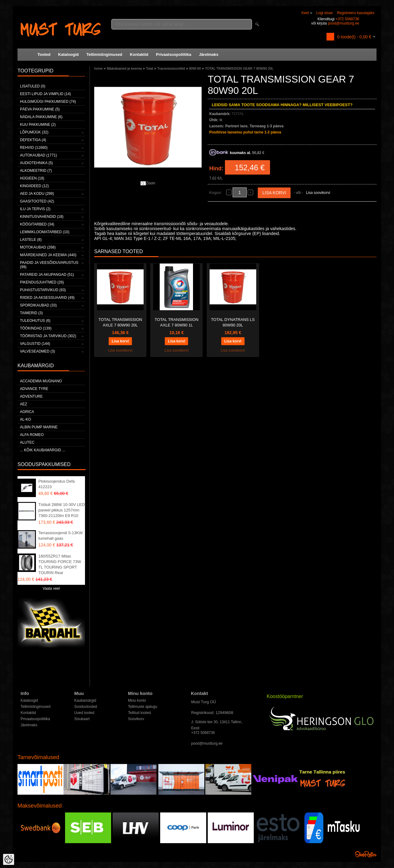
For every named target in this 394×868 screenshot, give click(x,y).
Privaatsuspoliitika (174, 54)
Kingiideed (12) (34, 186)
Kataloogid (68, 54)
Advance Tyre (34, 389)
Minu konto (137, 700)
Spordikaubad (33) (38, 305)
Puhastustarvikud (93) (43, 290)
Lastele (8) (31, 240)
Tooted (44, 54)
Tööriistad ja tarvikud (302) (48, 336)
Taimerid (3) (31, 313)
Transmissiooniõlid (171, 68)
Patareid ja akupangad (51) (47, 275)
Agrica (27, 412)
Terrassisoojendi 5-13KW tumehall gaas (61, 536)
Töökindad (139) (36, 328)
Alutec (27, 442)
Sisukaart (82, 719)
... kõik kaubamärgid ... (42, 450)
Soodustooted (86, 707)
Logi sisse (324, 13)
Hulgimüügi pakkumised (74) (48, 102)
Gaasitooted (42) (37, 201)
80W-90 (195, 68)
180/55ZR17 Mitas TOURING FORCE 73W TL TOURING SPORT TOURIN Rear (60, 564)
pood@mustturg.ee (343, 23)
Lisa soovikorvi (318, 193)
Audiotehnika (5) (36, 163)
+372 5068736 (347, 19)
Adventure (31, 396)
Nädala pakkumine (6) (41, 117)
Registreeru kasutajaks (356, 13)
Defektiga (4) (33, 140)
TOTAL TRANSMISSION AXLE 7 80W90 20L (120, 322)
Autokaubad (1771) (39, 155)
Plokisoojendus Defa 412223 (57, 484)
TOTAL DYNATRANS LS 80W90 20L (233, 322)
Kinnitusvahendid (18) (42, 217)
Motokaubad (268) (38, 247)
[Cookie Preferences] (9, 859)
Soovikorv (136, 719)
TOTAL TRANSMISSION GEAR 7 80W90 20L (239, 68)
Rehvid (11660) (34, 148)
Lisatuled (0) (33, 86)
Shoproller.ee (366, 854)
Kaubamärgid (85, 700)
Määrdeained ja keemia (124, 68)
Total (150, 68)
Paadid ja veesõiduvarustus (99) (49, 265)
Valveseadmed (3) (37, 351)
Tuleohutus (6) (35, 321)
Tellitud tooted (139, 713)
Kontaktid (139, 54)
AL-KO (25, 419)
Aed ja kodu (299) (37, 194)
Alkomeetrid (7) (36, 171)
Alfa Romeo (32, 435)
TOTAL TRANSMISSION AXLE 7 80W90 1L (177, 322)
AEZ (23, 404)
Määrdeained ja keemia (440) (48, 255)
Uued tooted (84, 713)
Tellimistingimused (104, 54)
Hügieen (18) (32, 178)
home (98, 68)
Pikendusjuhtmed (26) (42, 282)
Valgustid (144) (35, 344)
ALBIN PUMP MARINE (39, 427)
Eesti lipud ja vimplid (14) (45, 94)
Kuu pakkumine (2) (38, 125)
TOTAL (238, 114)
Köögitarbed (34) (37, 224)
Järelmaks (209, 54)
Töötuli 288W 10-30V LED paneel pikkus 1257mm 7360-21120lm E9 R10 (62, 510)
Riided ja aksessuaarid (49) (47, 298)
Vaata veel (51, 588)
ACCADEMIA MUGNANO (41, 381)
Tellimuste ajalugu (143, 707)
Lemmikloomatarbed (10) (45, 232)
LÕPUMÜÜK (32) (34, 132)
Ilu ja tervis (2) (35, 209)
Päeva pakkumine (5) (40, 109)
